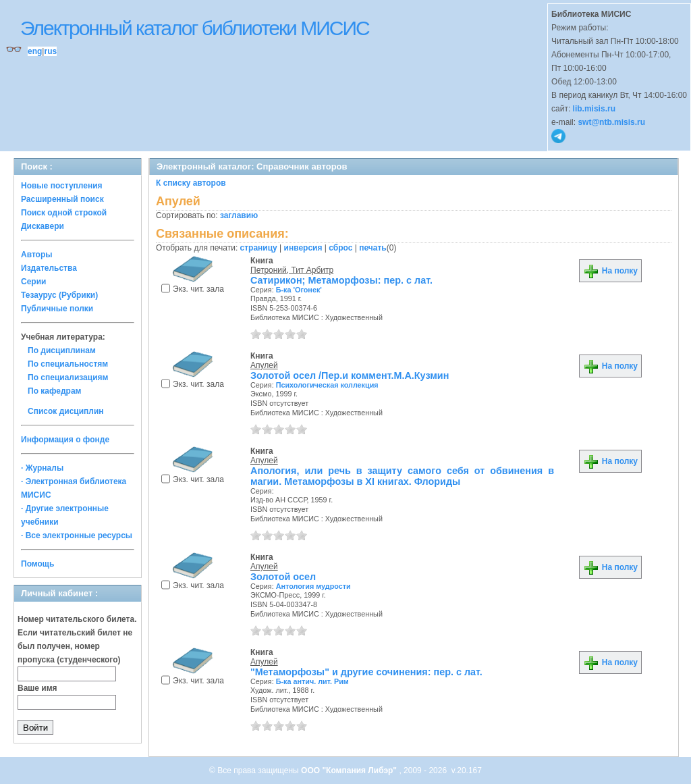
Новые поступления (62, 186)
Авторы (37, 255)
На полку (610, 271)
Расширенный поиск (62, 199)
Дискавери (43, 226)
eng (35, 51)
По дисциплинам (62, 350)
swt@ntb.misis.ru (611, 122)
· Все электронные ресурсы (77, 535)
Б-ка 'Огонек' (299, 290)
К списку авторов (191, 183)
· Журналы (42, 468)
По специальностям (68, 364)
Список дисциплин (66, 411)
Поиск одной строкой (64, 213)
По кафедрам (54, 391)
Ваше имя (37, 688)
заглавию (239, 215)
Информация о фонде (65, 440)
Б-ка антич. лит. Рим (312, 681)
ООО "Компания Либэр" (350, 770)
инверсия (303, 248)
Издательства (49, 268)
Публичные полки (57, 309)
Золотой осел (283, 577)
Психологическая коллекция (327, 385)
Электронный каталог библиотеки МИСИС (195, 28)
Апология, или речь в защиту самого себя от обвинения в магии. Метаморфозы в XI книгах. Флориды (402, 476)
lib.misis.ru (594, 109)
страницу (259, 248)
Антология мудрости (313, 586)
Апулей (264, 365)
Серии (33, 282)
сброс (340, 248)
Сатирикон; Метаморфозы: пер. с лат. (341, 280)
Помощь (37, 564)
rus (50, 51)
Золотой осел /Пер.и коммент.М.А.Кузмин (350, 375)
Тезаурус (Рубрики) (59, 295)
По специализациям (68, 377)
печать (373, 248)
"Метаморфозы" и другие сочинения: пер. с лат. (366, 672)
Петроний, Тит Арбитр (292, 270)
